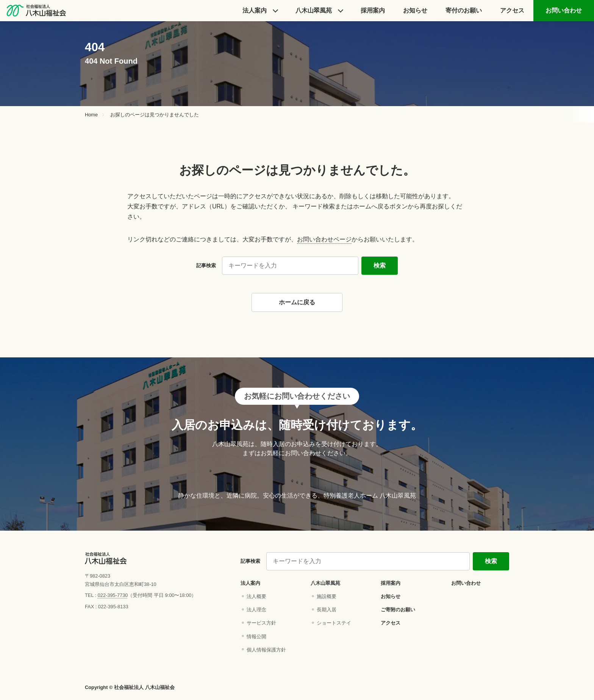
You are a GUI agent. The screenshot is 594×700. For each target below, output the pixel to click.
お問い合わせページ (324, 239)
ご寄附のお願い (398, 610)
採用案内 (391, 583)
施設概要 (327, 596)
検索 (380, 265)
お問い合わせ (564, 10)
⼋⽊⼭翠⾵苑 (314, 10)
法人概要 (256, 596)
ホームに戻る (297, 302)
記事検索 (206, 265)
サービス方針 (261, 623)
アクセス (512, 10)
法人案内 (255, 10)
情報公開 (256, 637)
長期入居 (327, 610)
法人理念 (256, 610)
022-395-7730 (113, 595)
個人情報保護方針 (266, 650)
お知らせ (415, 10)
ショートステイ (334, 623)
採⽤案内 (373, 10)
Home (91, 115)
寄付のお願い (464, 10)
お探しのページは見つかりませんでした (155, 115)
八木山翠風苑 (325, 583)
